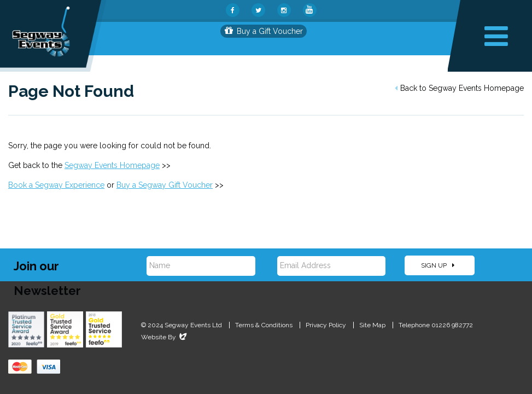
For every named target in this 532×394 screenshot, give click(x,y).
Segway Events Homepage (112, 165)
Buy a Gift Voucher (264, 31)
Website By (165, 337)
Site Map (372, 325)
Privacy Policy (326, 325)
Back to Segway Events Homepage (459, 88)
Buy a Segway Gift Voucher (165, 185)
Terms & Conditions (264, 325)
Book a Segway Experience (56, 185)
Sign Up (438, 265)
